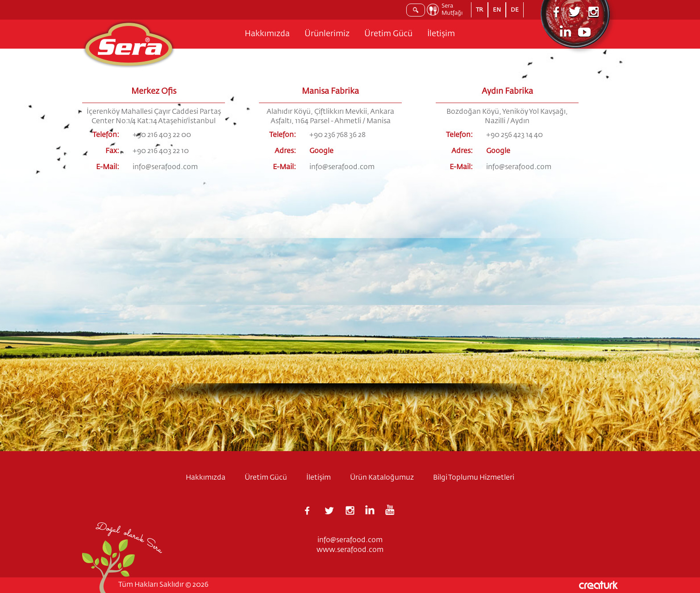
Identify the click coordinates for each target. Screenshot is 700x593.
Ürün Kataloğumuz (382, 478)
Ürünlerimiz (327, 34)
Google (321, 151)
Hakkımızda (267, 34)
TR (479, 10)
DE (515, 10)
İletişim (441, 34)
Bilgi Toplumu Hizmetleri (474, 478)
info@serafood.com (165, 167)
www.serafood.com (350, 550)
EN (497, 10)
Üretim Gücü (388, 34)
